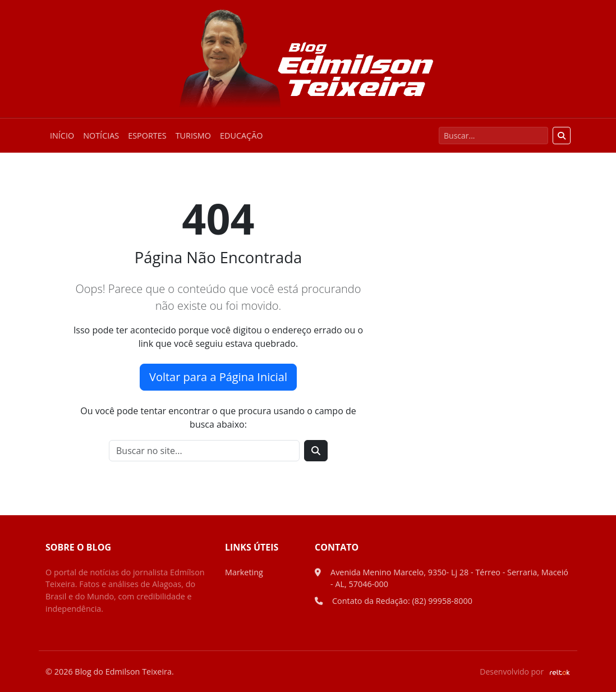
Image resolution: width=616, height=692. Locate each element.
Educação (241, 136)
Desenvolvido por (525, 672)
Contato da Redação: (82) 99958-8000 (402, 601)
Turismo (193, 136)
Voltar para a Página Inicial (218, 377)
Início (62, 136)
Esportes (147, 136)
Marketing (244, 572)
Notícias (101, 136)
